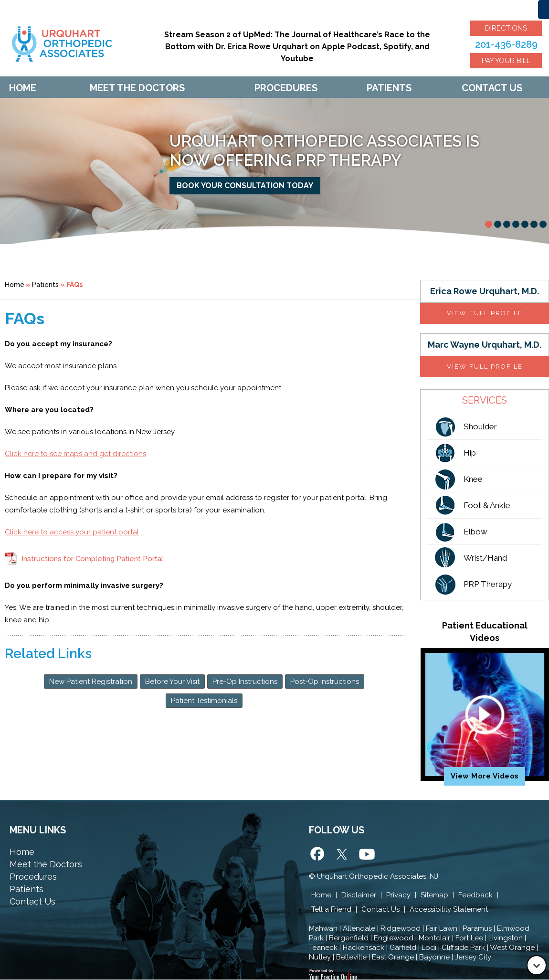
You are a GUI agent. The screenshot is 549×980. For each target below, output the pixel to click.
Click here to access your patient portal (72, 532)
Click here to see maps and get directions (75, 454)
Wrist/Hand (485, 558)
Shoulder (480, 426)
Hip (470, 453)
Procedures (286, 88)
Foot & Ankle (487, 505)
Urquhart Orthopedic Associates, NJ (378, 876)
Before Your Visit (172, 682)
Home (23, 88)
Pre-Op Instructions (245, 682)
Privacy (398, 895)
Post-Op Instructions (325, 682)
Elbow (475, 532)
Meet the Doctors (46, 864)
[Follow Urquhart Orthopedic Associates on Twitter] (342, 855)
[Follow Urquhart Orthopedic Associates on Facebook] (318, 855)
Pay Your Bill (506, 61)
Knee (473, 479)
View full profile (485, 313)
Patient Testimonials (204, 701)
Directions (506, 28)
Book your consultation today (245, 186)
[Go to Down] (537, 965)
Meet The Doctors (137, 88)
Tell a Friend (331, 909)
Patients (389, 88)
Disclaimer (359, 895)
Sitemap (434, 895)
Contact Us (492, 88)
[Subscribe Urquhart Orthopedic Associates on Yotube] (366, 855)
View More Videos (485, 776)
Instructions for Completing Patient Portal (92, 559)
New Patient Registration (91, 682)
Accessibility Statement (449, 909)
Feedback (475, 895)
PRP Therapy (488, 584)
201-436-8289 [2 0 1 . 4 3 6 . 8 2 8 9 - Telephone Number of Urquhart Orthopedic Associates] (506, 44)
